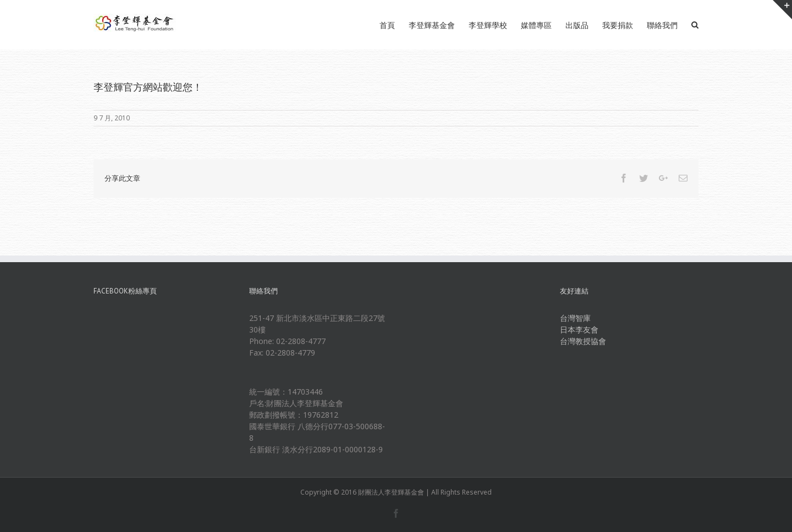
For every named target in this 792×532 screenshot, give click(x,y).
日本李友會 (579, 329)
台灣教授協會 (583, 341)
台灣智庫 (575, 318)
